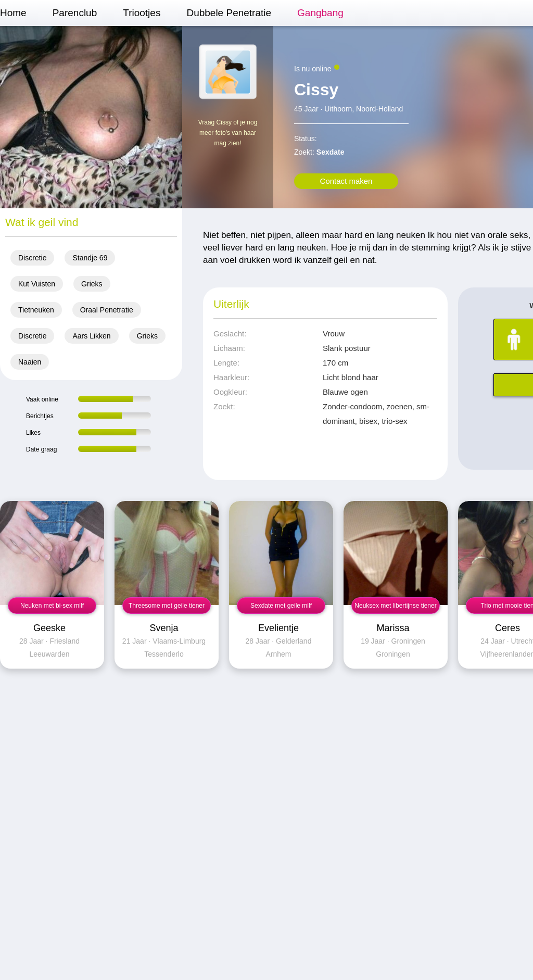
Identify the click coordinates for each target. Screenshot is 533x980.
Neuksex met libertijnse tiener (395, 606)
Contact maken (346, 181)
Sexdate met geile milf (281, 606)
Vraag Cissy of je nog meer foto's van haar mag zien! (228, 133)
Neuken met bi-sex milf (52, 606)
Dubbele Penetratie (229, 13)
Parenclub (75, 13)
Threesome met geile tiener (167, 606)
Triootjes (142, 13)
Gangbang (320, 13)
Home (13, 13)
